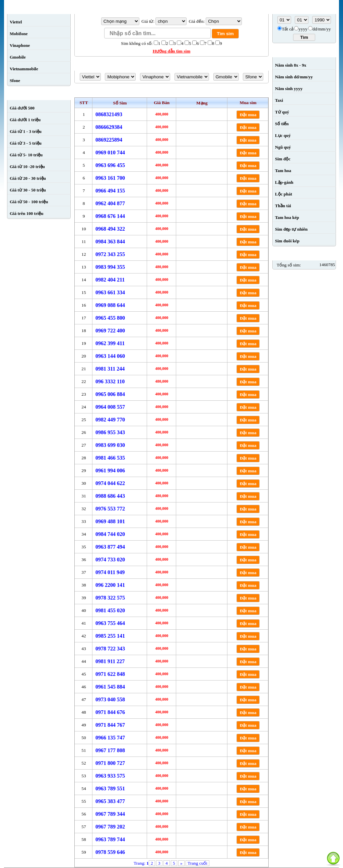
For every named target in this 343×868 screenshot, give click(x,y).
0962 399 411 (110, 343)
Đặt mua (248, 115)
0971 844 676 (110, 712)
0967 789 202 (110, 827)
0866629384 (109, 127)
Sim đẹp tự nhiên (291, 229)
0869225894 (109, 140)
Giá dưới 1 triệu (25, 120)
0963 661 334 (110, 292)
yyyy (303, 29)
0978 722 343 (110, 649)
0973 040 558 (110, 699)
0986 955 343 (110, 432)
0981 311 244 (110, 369)
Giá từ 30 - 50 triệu (28, 190)
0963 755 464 (110, 623)
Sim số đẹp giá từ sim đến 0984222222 (171, 92)
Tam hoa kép (287, 217)
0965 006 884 (110, 394)
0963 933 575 (110, 776)
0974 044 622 (110, 483)
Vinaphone (20, 45)
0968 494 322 (110, 229)
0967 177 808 (110, 750)
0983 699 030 (110, 445)
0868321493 (109, 114)
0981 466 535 (110, 458)
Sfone (15, 81)
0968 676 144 (110, 216)
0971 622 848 (110, 674)
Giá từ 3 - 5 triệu (26, 143)
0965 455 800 (110, 318)
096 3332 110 (110, 381)
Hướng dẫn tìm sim (172, 51)
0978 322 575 (110, 598)
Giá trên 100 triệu (27, 213)
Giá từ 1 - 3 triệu (26, 131)
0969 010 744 (110, 152)
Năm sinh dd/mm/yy (294, 77)
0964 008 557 (110, 407)
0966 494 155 (110, 191)
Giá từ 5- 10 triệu (26, 155)
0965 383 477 (110, 801)
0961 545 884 (110, 687)
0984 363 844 (110, 242)
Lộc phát (284, 194)
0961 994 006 (110, 470)
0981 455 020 (110, 610)
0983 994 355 (110, 267)
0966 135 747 (110, 738)
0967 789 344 (110, 814)
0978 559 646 (110, 852)
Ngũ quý (283, 147)
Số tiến (282, 124)
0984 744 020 (110, 534)
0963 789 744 (110, 839)
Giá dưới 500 (22, 108)
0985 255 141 (110, 636)
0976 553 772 (110, 509)
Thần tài (283, 206)
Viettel (16, 22)
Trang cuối (197, 863)
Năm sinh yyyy (289, 89)
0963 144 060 (110, 356)
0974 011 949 (110, 572)
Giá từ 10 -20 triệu (27, 167)
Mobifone (19, 34)
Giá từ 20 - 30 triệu (28, 178)
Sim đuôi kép (287, 241)
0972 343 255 (110, 254)
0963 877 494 (110, 547)
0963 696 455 (110, 165)
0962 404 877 (110, 203)
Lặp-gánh (284, 182)
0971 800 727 (110, 763)
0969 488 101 (110, 521)
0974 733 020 (110, 560)
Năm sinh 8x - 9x (291, 65)
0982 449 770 (110, 420)
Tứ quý (282, 112)
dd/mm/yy (322, 29)
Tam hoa (283, 171)
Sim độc (283, 159)
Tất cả (288, 29)
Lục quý (283, 135)
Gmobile (18, 57)
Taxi (279, 100)
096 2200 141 (110, 585)
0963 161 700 (110, 178)
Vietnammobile (24, 69)
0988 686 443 (110, 496)
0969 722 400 (110, 331)
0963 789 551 (110, 788)
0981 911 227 (110, 661)
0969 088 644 (110, 305)
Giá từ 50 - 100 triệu (29, 202)
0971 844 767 (110, 725)
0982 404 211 (110, 280)
